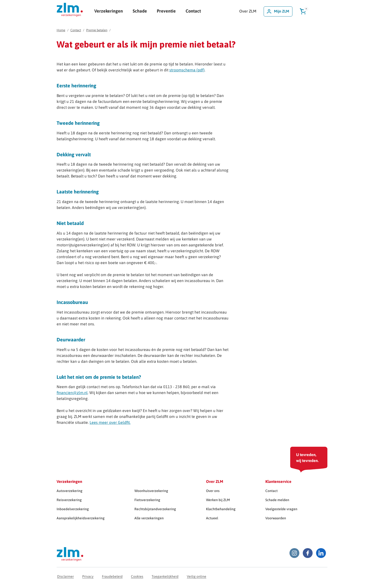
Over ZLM (248, 11)
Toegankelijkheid (165, 576)
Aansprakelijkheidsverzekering (81, 518)
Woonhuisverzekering (151, 491)
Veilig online (197, 576)
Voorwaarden (276, 518)
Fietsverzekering (147, 500)
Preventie (166, 11)
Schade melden (277, 500)
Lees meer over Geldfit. (110, 422)
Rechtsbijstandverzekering (155, 509)
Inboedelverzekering (73, 509)
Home (61, 30)
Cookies (137, 576)
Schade (140, 11)
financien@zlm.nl (72, 393)
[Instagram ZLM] (294, 553)
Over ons (213, 491)
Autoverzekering (70, 491)
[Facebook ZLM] (308, 553)
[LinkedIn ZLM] (321, 553)
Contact (193, 11)
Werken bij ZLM (218, 500)
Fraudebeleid (112, 576)
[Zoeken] (319, 11)
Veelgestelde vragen (281, 509)
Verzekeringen (109, 11)
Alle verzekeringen (149, 518)
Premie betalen (97, 30)
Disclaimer (65, 576)
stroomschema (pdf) (187, 70)
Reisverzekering (69, 500)
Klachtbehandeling (221, 509)
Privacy (88, 576)
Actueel (212, 518)
